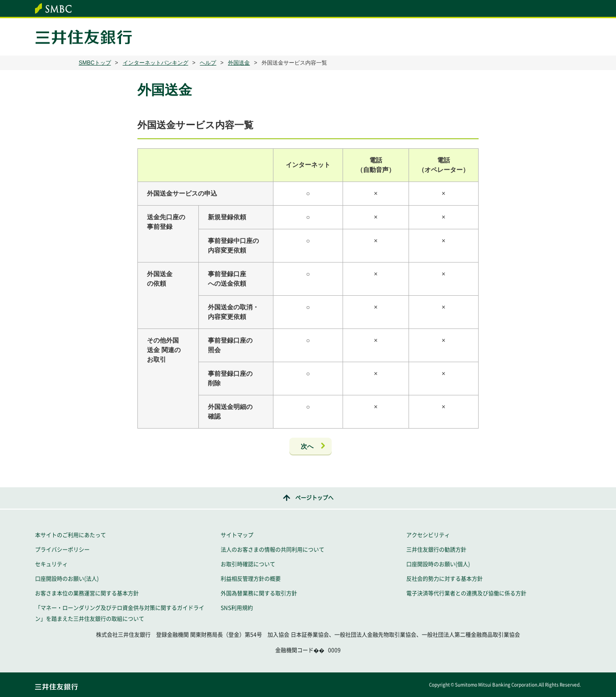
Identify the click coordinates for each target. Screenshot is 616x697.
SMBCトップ (95, 63)
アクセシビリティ (428, 535)
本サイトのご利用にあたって (71, 535)
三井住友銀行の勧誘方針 (436, 550)
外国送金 (239, 63)
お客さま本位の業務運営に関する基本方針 (87, 593)
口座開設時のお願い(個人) (438, 564)
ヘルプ (208, 63)
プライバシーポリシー (62, 550)
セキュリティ (51, 564)
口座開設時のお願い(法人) (67, 579)
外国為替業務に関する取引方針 (259, 593)
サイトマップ (237, 535)
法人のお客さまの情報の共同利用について (273, 550)
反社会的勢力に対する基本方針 (444, 579)
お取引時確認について (248, 564)
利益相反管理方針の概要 (251, 579)
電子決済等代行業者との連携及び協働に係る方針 (466, 593)
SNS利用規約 (237, 608)
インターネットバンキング (156, 63)
